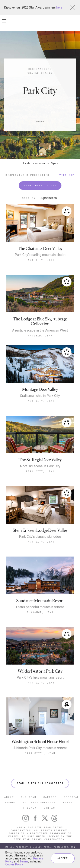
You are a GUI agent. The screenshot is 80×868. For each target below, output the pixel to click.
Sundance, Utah (40, 612)
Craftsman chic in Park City (40, 396)
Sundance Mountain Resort (40, 601)
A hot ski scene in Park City (40, 466)
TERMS (68, 802)
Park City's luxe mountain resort (40, 678)
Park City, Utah (40, 260)
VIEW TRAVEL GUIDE (40, 185)
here (59, 7)
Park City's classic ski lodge (40, 537)
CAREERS (50, 797)
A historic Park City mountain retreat (40, 748)
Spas (55, 163)
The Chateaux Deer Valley (40, 249)
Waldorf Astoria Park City (40, 671)
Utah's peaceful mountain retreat (40, 607)
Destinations (40, 69)
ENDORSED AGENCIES (39, 802)
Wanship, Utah (40, 335)
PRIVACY (30, 808)
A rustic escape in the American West (40, 330)
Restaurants (41, 163)
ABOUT (9, 797)
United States (40, 73)
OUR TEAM (29, 797)
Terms (24, 861)
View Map (67, 175)
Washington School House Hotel (40, 742)
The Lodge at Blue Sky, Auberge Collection (40, 322)
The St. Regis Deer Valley (40, 460)
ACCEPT (63, 858)
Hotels (26, 163)
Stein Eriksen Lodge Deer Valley (40, 530)
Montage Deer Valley (40, 389)
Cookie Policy (14, 864)
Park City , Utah (40, 753)
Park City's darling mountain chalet (40, 255)
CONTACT (50, 808)
